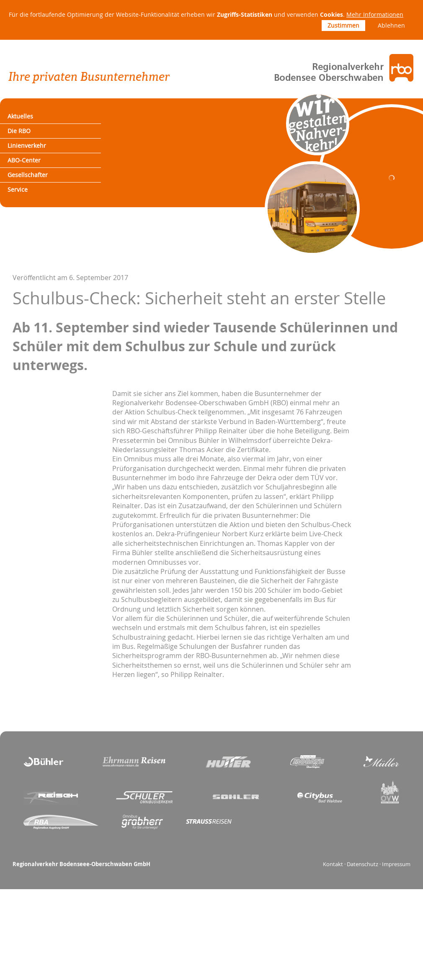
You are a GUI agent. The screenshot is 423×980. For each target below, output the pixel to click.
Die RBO (25, 136)
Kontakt (333, 886)
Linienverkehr (34, 154)
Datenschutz (362, 886)
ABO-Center (31, 172)
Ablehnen (391, 25)
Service (24, 209)
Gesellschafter (35, 190)
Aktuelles (27, 118)
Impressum (396, 886)
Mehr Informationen (375, 14)
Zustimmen (343, 25)
